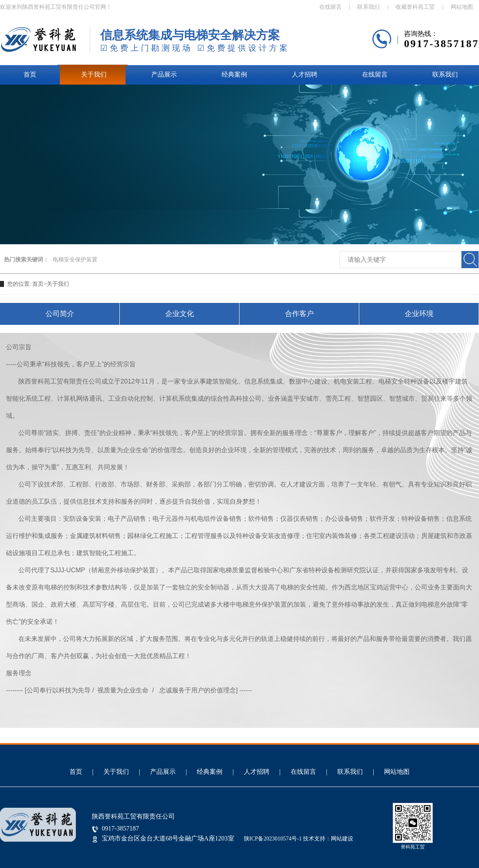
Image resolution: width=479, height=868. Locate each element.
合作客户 (299, 314)
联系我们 (368, 7)
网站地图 (462, 7)
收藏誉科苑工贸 (415, 7)
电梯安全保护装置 (75, 260)
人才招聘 (305, 74)
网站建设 (342, 839)
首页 (30, 74)
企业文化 (180, 314)
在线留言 (331, 7)
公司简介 (60, 314)
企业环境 (419, 314)
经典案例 (234, 74)
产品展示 (164, 74)
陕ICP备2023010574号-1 (273, 839)
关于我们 (94, 74)
